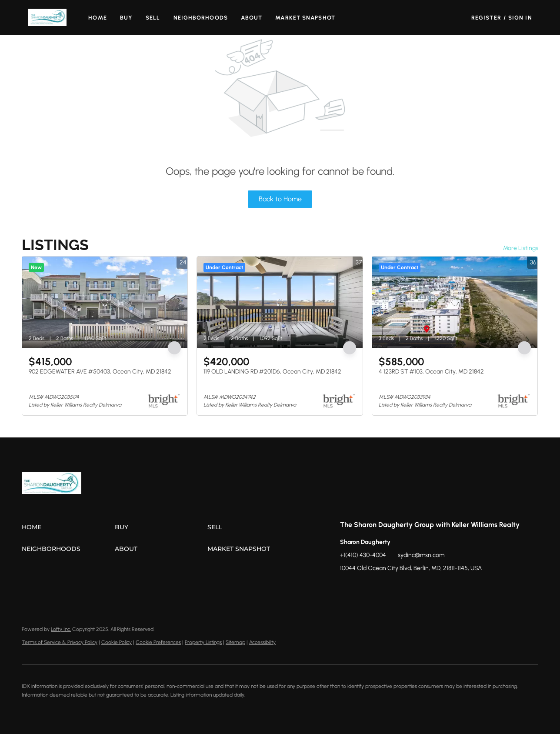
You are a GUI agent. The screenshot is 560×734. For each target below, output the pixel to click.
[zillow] (364, 588)
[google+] (416, 588)
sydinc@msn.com (421, 555)
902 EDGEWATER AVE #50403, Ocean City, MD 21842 (100, 372)
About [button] (252, 18)
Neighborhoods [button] (201, 18)
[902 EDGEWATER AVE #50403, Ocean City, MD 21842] (105, 302)
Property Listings (203, 642)
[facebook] (347, 588)
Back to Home (280, 199)
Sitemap (235, 642)
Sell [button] (153, 18)
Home (97, 18)
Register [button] (486, 18)
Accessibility (262, 642)
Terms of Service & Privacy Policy (60, 642)
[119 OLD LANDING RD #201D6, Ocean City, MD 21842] (280, 302)
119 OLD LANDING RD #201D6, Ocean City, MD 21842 (272, 372)
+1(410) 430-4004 (363, 555)
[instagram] (381, 588)
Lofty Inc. (61, 629)
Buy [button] (126, 18)
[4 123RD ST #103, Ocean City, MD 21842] (455, 302)
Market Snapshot (305, 18)
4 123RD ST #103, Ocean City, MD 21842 (431, 372)
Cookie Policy (117, 642)
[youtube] (399, 588)
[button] (47, 17)
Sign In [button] (520, 18)
